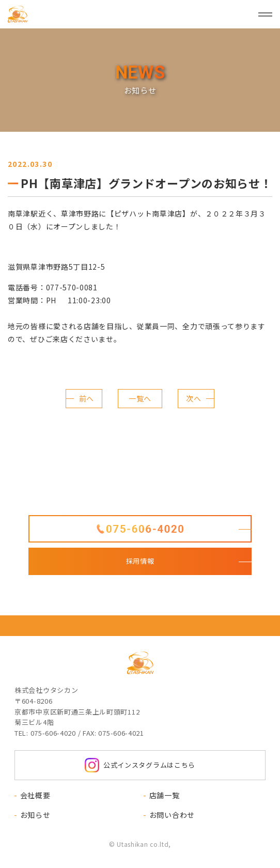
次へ (193, 398)
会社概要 (35, 795)
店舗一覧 (165, 795)
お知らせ (35, 815)
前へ (87, 398)
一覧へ (140, 398)
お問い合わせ (172, 815)
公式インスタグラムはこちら (140, 765)
